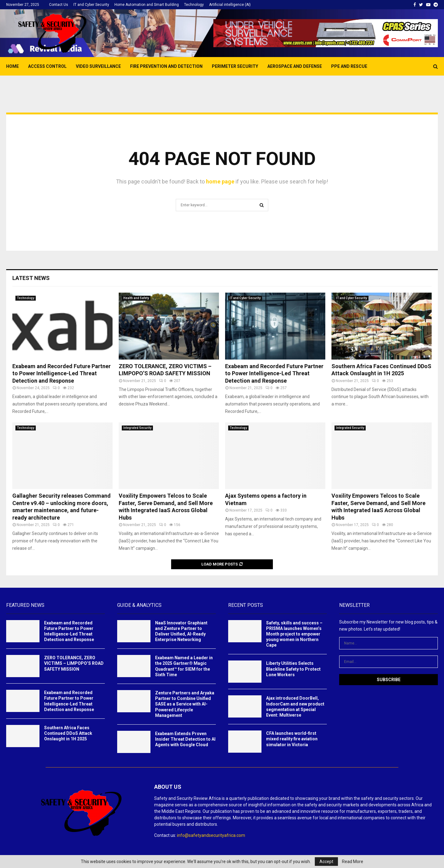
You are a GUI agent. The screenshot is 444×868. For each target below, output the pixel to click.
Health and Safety (136, 298)
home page (220, 181)
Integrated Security (137, 428)
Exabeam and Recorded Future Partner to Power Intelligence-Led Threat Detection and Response (62, 373)
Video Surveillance (98, 66)
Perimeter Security (235, 66)
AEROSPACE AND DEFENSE (295, 66)
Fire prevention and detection (166, 66)
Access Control (47, 66)
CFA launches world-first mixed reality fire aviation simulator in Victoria (292, 739)
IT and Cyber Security (91, 5)
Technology (194, 5)
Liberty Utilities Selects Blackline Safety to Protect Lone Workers (293, 669)
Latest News (31, 278)
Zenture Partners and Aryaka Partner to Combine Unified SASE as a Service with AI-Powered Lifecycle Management (185, 704)
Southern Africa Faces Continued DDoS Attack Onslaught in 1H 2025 (68, 733)
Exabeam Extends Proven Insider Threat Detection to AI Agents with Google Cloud (185, 739)
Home (12, 66)
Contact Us (59, 5)
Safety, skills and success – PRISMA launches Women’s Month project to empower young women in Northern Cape (294, 634)
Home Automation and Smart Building (147, 5)
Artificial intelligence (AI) (230, 5)
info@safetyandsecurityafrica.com (211, 835)
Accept (326, 862)
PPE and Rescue (349, 66)
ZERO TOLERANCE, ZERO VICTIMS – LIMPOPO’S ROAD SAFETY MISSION (74, 663)
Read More (353, 862)
